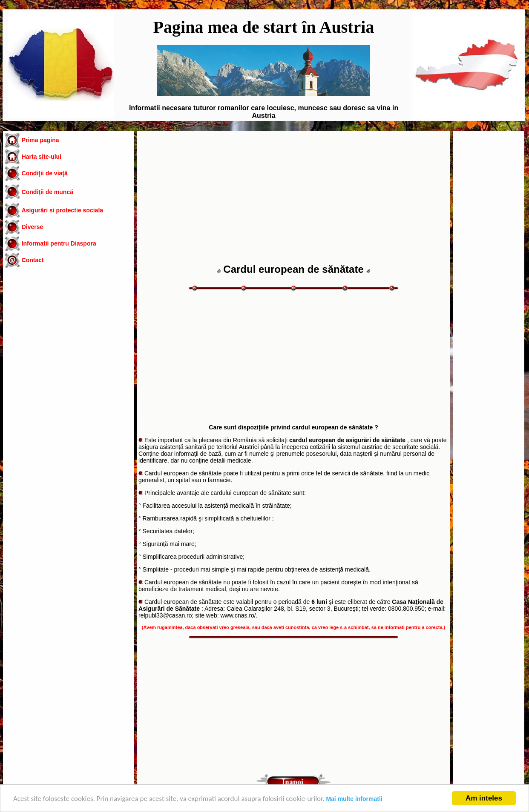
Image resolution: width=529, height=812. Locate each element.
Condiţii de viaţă (45, 173)
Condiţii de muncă (47, 192)
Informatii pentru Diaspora (59, 243)
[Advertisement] (69, 342)
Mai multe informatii (354, 799)
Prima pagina (40, 140)
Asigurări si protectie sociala (62, 210)
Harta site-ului (42, 157)
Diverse (33, 227)
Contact (33, 260)
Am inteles (484, 798)
